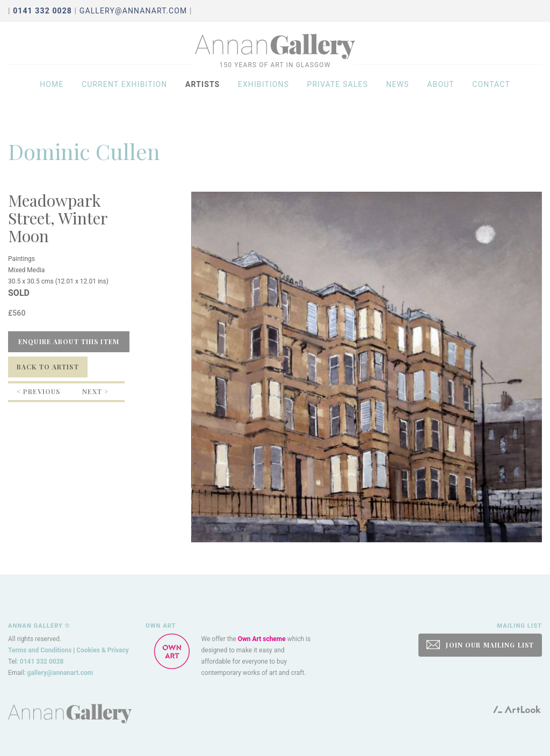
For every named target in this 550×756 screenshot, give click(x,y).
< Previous (38, 391)
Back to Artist (48, 367)
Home (52, 92)
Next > (95, 391)
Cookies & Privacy (103, 650)
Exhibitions (263, 92)
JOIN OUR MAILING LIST (480, 645)
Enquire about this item (69, 341)
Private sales (338, 92)
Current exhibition (125, 92)
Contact (491, 92)
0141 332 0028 (42, 662)
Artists (202, 92)
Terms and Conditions (40, 650)
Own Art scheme (262, 639)
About (441, 92)
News (398, 92)
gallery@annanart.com (133, 11)
